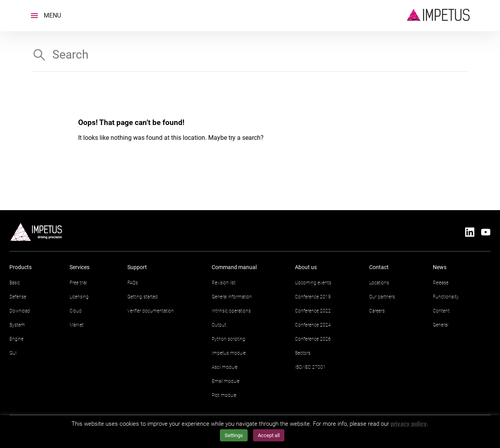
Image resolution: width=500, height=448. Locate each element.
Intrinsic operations (231, 311)
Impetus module (229, 353)
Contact (379, 267)
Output (219, 325)
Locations (379, 283)
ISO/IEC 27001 (310, 367)
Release (441, 283)
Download (20, 311)
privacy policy (409, 424)
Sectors (303, 353)
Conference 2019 (313, 297)
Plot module (224, 395)
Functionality (446, 297)
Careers (377, 311)
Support (137, 267)
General (440, 325)
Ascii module (225, 367)
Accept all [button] (269, 435)
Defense (18, 297)
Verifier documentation (151, 311)
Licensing (79, 297)
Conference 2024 (313, 325)
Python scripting (229, 339)
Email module (226, 381)
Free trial (78, 283)
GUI (13, 353)
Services (79, 267)
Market (77, 325)
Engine (16, 339)
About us (306, 267)
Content (441, 311)
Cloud (76, 311)
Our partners (382, 297)
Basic (15, 283)
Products (21, 267)
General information (232, 297)
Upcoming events (313, 283)
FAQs (133, 283)
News (440, 267)
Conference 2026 (313, 339)
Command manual (234, 267)
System (17, 325)
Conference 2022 (313, 311)
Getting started (143, 297)
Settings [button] (234, 435)
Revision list (224, 283)
